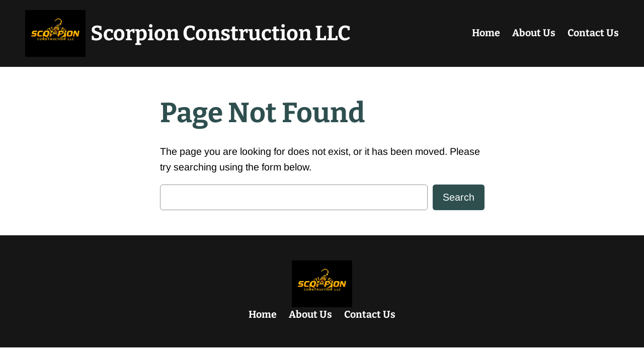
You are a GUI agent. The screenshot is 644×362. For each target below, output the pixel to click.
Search (459, 197)
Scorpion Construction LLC (221, 33)
